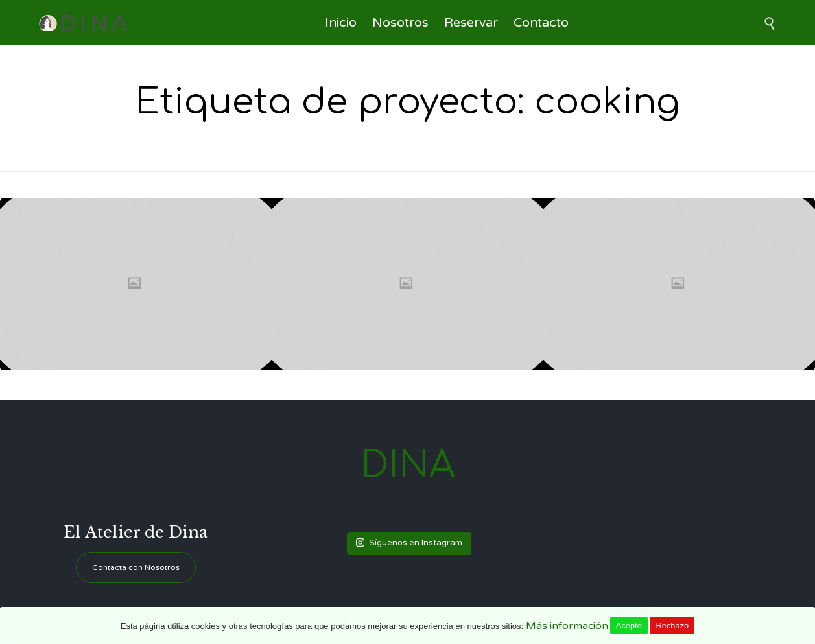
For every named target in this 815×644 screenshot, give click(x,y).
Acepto (629, 626)
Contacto (541, 23)
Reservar (471, 23)
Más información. (568, 626)
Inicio (341, 23)
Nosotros (400, 23)
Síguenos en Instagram (409, 543)
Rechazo (672, 626)
